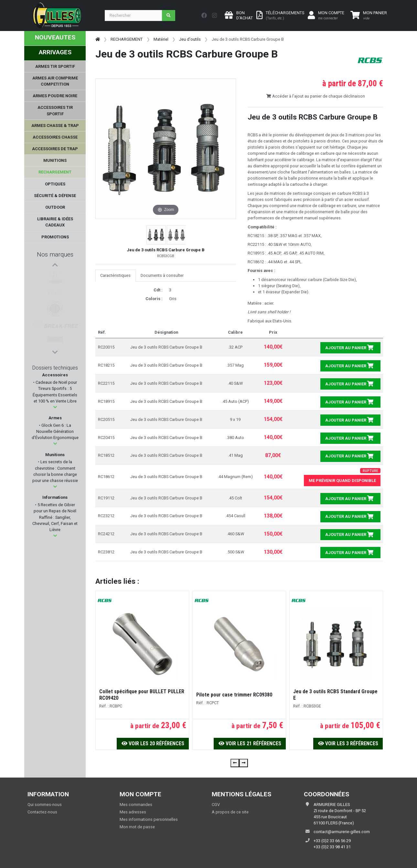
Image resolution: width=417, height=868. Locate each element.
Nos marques (55, 254)
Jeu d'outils (190, 39)
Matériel (161, 39)
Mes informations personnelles (149, 819)
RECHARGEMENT (127, 39)
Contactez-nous (42, 812)
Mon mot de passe (137, 827)
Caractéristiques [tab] (115, 275)
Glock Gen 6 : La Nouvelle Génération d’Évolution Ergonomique (55, 431)
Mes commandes (136, 805)
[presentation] (235, 763)
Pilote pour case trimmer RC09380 (234, 695)
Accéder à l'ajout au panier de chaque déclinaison (315, 96)
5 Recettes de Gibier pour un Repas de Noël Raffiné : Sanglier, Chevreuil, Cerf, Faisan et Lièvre (55, 517)
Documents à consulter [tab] (162, 275)
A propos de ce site (230, 812)
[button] (55, 407)
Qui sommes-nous (45, 805)
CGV (216, 805)
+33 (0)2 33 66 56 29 (332, 841)
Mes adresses (133, 812)
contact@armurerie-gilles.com (342, 832)
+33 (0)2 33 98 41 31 (332, 847)
